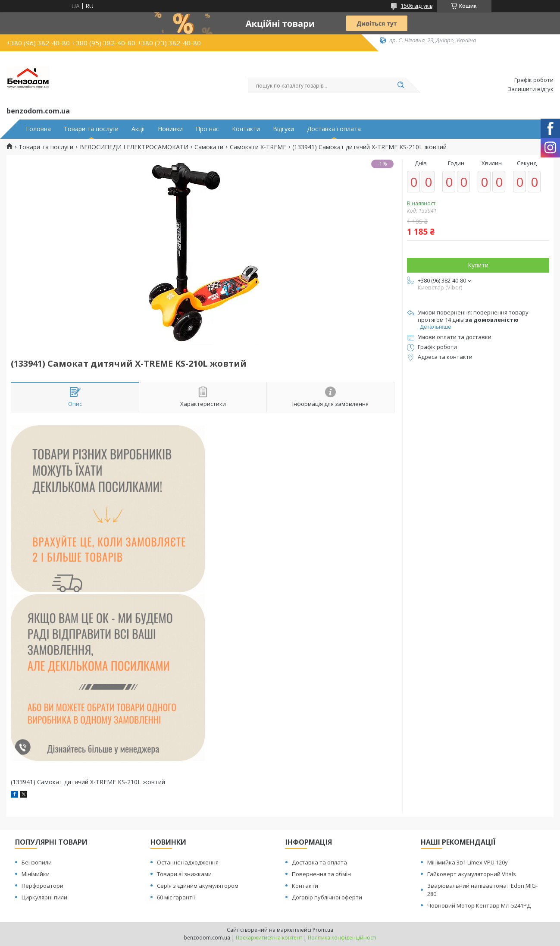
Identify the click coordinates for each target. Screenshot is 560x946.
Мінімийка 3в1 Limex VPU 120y (468, 862)
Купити (478, 265)
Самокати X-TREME (258, 147)
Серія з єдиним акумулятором (198, 886)
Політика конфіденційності (342, 938)
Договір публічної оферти (327, 897)
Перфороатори (42, 886)
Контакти (246, 129)
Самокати (209, 147)
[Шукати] (401, 85)
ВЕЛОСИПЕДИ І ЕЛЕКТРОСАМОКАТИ (134, 147)
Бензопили (37, 862)
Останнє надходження (188, 862)
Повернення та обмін (321, 874)
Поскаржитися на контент (269, 938)
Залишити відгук (531, 89)
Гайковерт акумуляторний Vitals (472, 874)
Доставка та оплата (319, 862)
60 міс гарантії (176, 897)
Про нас (207, 129)
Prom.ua (323, 930)
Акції (138, 129)
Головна (38, 129)
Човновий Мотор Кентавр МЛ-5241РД (479, 905)
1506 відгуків (417, 6)
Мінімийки (36, 874)
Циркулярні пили (44, 897)
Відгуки (283, 129)
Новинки (170, 129)
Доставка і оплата (334, 129)
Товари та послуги (91, 129)
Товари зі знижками (184, 874)
